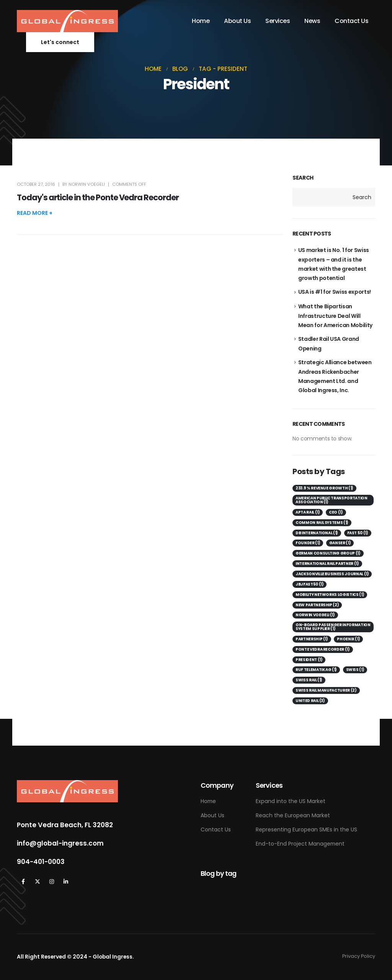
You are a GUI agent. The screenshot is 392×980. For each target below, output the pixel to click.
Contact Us (351, 21)
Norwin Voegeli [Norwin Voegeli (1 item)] (315, 615)
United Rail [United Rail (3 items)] (310, 701)
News (312, 21)
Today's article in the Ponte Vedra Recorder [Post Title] (98, 197)
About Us (237, 21)
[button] (60, 42)
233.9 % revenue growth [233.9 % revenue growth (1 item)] (324, 488)
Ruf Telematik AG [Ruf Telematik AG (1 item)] (316, 670)
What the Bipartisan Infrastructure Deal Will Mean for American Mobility (335, 316)
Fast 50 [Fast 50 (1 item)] (358, 533)
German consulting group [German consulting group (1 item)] (328, 553)
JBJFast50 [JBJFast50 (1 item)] (310, 584)
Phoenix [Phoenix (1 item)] (348, 639)
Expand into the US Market (291, 801)
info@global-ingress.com (60, 843)
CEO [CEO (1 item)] (336, 512)
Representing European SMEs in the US (306, 829)
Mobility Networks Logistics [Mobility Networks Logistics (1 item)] (330, 595)
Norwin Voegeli (87, 184)
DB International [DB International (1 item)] (317, 533)
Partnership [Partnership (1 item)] (312, 639)
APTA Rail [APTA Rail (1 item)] (308, 512)
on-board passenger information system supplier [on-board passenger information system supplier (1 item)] (333, 627)
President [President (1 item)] (309, 660)
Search (303, 178)
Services (278, 21)
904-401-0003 (41, 862)
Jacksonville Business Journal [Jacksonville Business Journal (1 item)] (332, 574)
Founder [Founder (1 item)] (308, 543)
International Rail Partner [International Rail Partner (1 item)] (327, 564)
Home (201, 21)
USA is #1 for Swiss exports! (335, 292)
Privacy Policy (359, 956)
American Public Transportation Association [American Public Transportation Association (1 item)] (332, 500)
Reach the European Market (293, 815)
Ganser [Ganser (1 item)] (340, 543)
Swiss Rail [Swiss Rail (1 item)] (309, 680)
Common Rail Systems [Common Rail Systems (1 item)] (322, 523)
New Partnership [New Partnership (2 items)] (317, 605)
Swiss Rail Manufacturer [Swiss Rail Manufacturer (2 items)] (326, 690)
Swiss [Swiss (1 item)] (355, 670)
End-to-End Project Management (300, 844)
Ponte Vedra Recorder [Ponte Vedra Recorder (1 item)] (323, 649)
